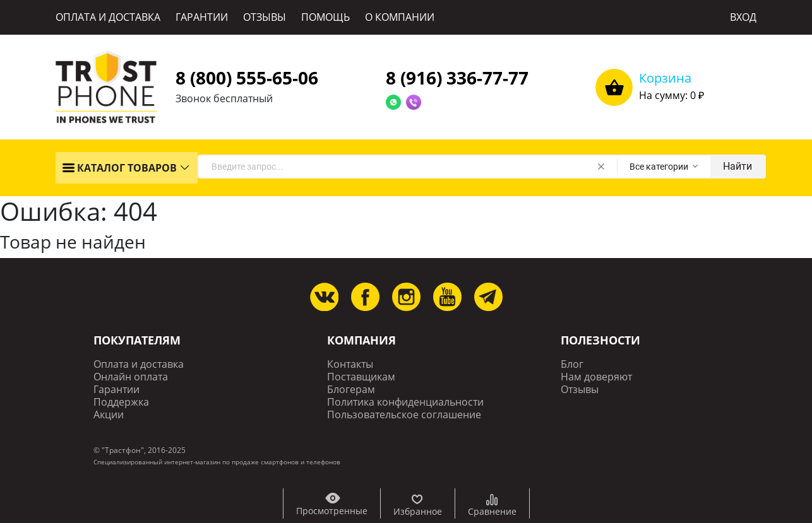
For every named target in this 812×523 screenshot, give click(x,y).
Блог (572, 364)
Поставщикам (361, 377)
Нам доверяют (596, 377)
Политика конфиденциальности (405, 402)
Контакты (350, 364)
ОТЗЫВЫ (265, 17)
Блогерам (351, 390)
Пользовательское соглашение (404, 415)
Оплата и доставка (139, 364)
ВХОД (743, 17)
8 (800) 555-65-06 (247, 78)
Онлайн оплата (131, 377)
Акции (109, 415)
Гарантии (116, 390)
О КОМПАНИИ (400, 17)
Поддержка (121, 402)
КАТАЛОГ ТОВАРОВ (119, 168)
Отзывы (580, 390)
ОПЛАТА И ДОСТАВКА (108, 17)
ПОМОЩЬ (325, 17)
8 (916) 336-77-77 (457, 78)
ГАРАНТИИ (202, 17)
